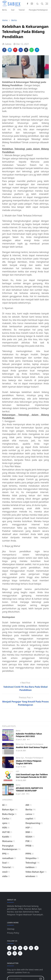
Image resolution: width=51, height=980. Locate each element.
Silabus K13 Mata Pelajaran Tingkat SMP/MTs (29, 762)
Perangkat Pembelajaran (38, 10)
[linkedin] (20, 948)
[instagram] (32, 4)
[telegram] (9, 948)
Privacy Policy (13, 933)
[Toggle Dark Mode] (37, 4)
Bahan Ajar (20, 744)
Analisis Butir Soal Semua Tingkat (32, 747)
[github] (20, 953)
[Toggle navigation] (47, 4)
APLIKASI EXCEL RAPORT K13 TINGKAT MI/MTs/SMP (29, 789)
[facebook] (27, 4)
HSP (17, 771)
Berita (4, 10)
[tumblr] (15, 948)
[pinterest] (26, 948)
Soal (13, 10)
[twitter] (9, 953)
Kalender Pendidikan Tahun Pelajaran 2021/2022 (29, 735)
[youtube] (31, 948)
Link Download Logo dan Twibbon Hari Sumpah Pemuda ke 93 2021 (32, 776)
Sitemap (11, 929)
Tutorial (22, 10)
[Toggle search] (42, 4)
